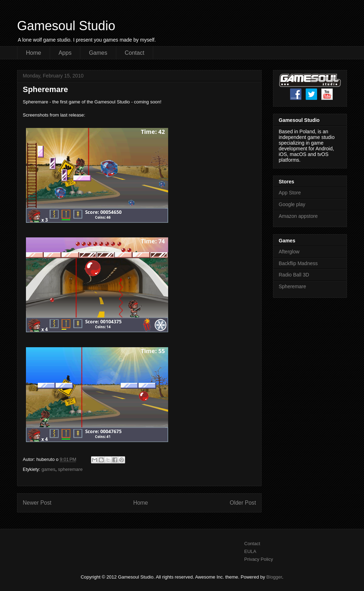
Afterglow (289, 252)
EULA (250, 551)
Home (34, 53)
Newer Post (37, 503)
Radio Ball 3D (294, 275)
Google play (292, 204)
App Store (290, 193)
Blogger (274, 577)
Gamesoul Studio (66, 26)
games (49, 469)
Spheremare (292, 286)
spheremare (70, 469)
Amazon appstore (298, 216)
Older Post (243, 503)
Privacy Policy (259, 559)
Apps (65, 53)
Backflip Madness (298, 263)
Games (98, 53)
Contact (135, 53)
